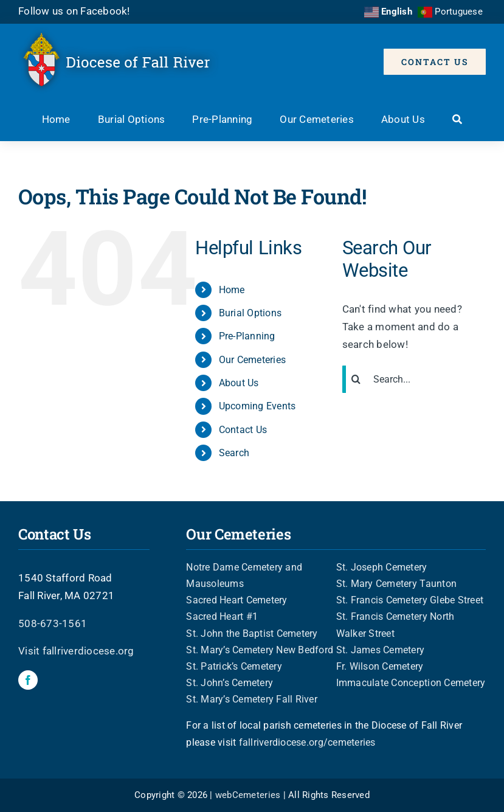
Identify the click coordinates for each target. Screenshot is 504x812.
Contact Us (243, 430)
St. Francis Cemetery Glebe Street (410, 600)
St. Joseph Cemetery (382, 567)
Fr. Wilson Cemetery (380, 666)
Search (234, 453)
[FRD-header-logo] (121, 32)
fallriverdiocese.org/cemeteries (307, 742)
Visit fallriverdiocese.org (76, 651)
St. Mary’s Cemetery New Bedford (260, 650)
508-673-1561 (53, 623)
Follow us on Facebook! (74, 11)
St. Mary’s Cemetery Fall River (252, 699)
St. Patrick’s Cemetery (234, 666)
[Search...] (414, 379)
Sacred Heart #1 (222, 616)
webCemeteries (248, 795)
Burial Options (250, 313)
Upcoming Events (257, 406)
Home (232, 290)
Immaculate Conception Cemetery (411, 683)
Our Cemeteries (253, 360)
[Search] (457, 120)
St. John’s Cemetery (230, 683)
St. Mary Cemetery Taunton (396, 584)
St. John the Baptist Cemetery (252, 633)
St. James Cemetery (381, 650)
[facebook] (28, 680)
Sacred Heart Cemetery (236, 600)
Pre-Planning (247, 336)
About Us (239, 383)
